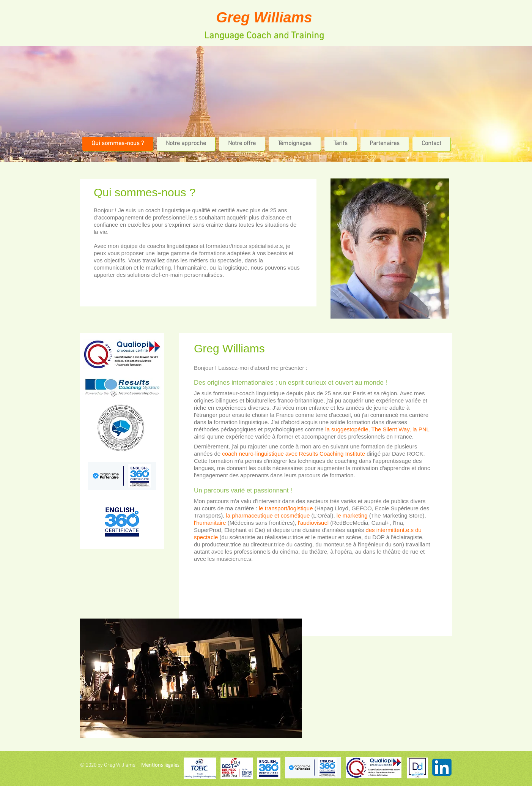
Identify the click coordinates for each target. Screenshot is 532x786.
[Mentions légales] (160, 765)
